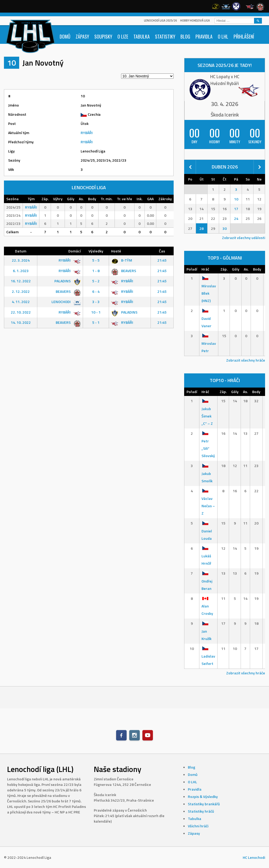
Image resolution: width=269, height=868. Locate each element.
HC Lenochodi (254, 857)
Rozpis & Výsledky (203, 796)
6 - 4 (96, 291)
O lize (123, 36)
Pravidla (204, 36)
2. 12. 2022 (21, 291)
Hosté (116, 251)
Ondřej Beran (207, 581)
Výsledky (96, 251)
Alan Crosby (207, 606)
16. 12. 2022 (21, 281)
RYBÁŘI (87, 133)
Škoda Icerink (225, 115)
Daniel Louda (207, 531)
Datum (21, 251)
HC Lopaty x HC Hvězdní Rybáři (225, 80)
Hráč (205, 269)
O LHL (223, 36)
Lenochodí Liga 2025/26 (160, 20)
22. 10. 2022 (21, 312)
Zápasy (82, 36)
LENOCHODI (65, 302)
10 (236, 199)
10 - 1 (96, 312)
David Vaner (206, 318)
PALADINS (67, 281)
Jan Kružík (206, 631)
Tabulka (142, 36)
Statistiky (165, 36)
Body (257, 269)
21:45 (162, 260)
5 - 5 (96, 260)
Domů (65, 36)
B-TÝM (122, 260)
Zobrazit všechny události (244, 238)
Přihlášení (244, 36)
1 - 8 (96, 271)
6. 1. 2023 (21, 271)
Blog (185, 36)
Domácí (74, 251)
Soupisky (103, 36)
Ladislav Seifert (208, 656)
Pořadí (192, 269)
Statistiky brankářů (204, 804)
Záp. (224, 269)
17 (236, 209)
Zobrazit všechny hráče (246, 360)
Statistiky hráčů (201, 811)
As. (246, 269)
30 (225, 228)
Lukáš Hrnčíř (206, 556)
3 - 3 (96, 302)
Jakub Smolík (207, 473)
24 (236, 218)
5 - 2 (96, 281)
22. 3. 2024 (21, 260)
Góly (236, 269)
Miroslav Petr (209, 343)
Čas (162, 251)
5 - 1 (96, 322)
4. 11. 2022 (21, 302)
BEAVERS (124, 271)
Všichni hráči (198, 826)
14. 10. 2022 (21, 322)
